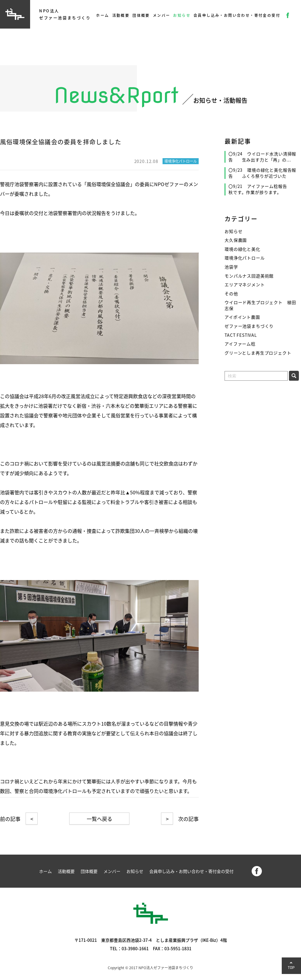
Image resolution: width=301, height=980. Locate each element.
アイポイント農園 (242, 317)
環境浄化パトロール (245, 258)
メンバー (162, 15)
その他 (231, 294)
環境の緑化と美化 (242, 249)
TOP (291, 968)
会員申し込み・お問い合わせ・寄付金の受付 (237, 15)
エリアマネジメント (245, 285)
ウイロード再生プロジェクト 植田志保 (260, 305)
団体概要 (141, 15)
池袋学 (231, 267)
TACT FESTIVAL (241, 335)
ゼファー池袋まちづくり (249, 326)
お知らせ (182, 15)
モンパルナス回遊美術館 (249, 276)
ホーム (102, 15)
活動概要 (121, 15)
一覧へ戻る (99, 819)
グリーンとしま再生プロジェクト (258, 353)
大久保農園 (236, 240)
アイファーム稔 (240, 344)
